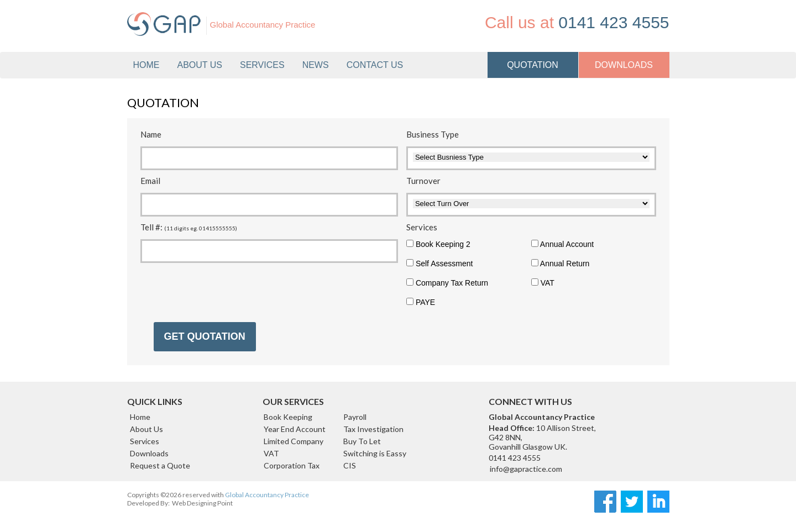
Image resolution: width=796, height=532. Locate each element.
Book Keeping (288, 417)
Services (145, 441)
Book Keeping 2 (438, 244)
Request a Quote (160, 465)
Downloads (149, 453)
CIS (350, 465)
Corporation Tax (292, 465)
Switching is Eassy (375, 453)
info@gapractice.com (526, 469)
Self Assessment (439, 264)
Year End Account (295, 429)
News (316, 65)
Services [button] (262, 65)
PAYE (421, 302)
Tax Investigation (373, 429)
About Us (200, 65)
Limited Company (294, 441)
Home (146, 65)
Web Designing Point (202, 503)
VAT (543, 283)
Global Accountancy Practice (267, 495)
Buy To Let (362, 441)
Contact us (375, 65)
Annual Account (562, 244)
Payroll (355, 417)
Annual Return (561, 264)
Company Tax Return (447, 283)
